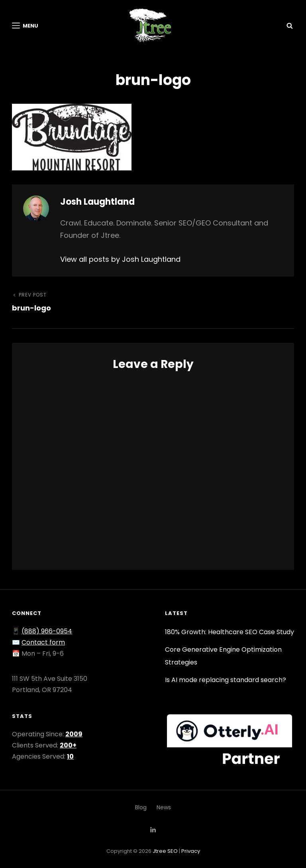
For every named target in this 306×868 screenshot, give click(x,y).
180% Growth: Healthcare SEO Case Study (229, 632)
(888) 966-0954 (47, 631)
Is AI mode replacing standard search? (226, 680)
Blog (141, 807)
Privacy (191, 851)
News (164, 807)
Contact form (43, 642)
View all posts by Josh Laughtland (120, 259)
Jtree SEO (165, 851)
